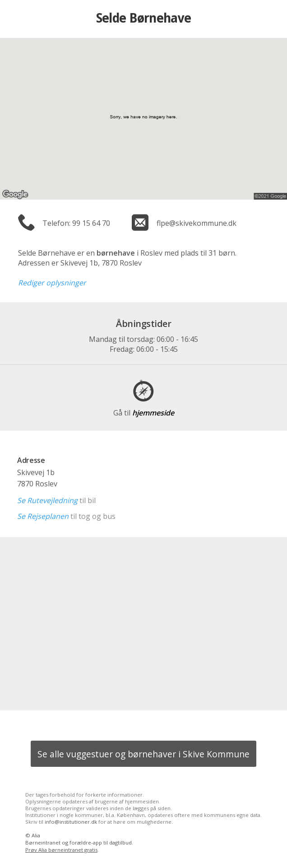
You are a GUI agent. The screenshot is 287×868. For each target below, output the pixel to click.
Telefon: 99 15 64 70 (76, 223)
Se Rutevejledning (47, 500)
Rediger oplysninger (52, 283)
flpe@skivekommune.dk (197, 223)
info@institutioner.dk (71, 822)
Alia (36, 835)
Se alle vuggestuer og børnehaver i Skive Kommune (143, 754)
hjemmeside (144, 413)
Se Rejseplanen (43, 516)
